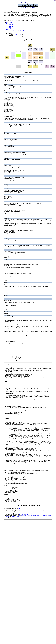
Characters (16, 31)
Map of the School (10, 22)
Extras (8, 30)
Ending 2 (11, 26)
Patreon (20, 508)
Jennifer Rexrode (15, 517)
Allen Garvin (29, 515)
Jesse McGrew (36, 515)
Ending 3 (11, 27)
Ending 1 (11, 25)
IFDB (16, 34)
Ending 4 (11, 28)
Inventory (28, 31)
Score (32, 31)
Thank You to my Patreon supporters (14, 32)
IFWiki (19, 34)
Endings (24, 31)
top (55, 1)
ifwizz (24, 34)
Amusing (11, 31)
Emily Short (24, 515)
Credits (20, 31)
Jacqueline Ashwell (43, 515)
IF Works (27, 521)
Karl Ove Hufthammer (24, 514)
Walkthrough (9, 24)
